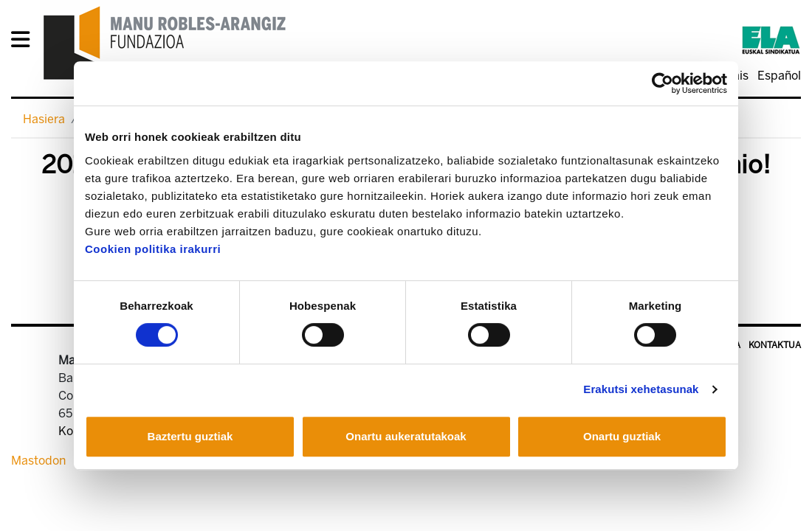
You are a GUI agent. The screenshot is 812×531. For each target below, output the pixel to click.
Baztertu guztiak (190, 436)
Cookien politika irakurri (153, 249)
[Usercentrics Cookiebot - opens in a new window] (663, 83)
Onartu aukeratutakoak (406, 436)
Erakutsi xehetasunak (641, 389)
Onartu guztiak (622, 436)
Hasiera (44, 119)
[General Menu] (25, 42)
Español (779, 76)
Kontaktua (775, 345)
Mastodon (38, 461)
